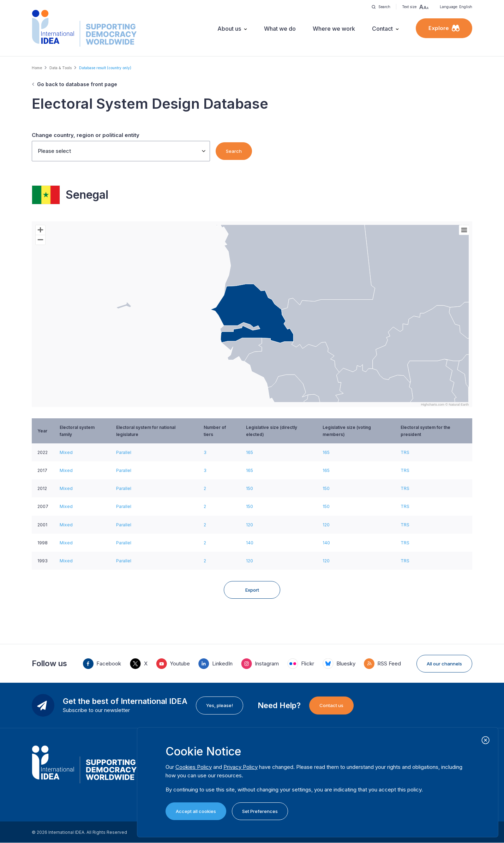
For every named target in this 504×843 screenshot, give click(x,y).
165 (250, 452)
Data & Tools (61, 68)
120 (250, 525)
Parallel (124, 452)
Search (234, 151)
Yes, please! (220, 705)
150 (250, 488)
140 (250, 543)
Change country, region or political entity (86, 135)
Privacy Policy (241, 767)
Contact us (331, 705)
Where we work (334, 29)
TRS (405, 452)
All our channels (444, 664)
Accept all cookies (196, 811)
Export (252, 590)
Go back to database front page (77, 84)
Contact (382, 29)
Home (37, 68)
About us (229, 29)
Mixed (66, 452)
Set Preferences (260, 811)
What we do (280, 29)
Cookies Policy (194, 767)
